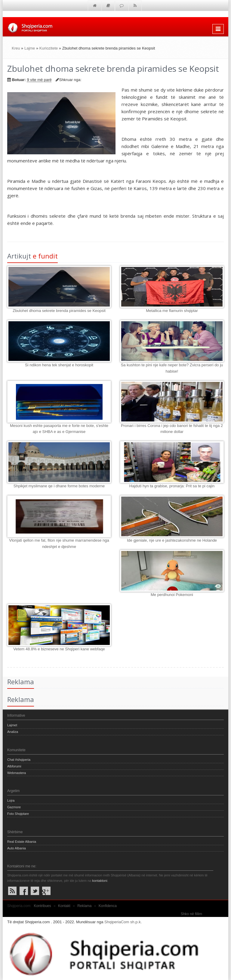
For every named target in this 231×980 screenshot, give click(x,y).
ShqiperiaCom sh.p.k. (123, 922)
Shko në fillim (191, 914)
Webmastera (17, 773)
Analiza (13, 732)
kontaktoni (100, 881)
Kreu (16, 48)
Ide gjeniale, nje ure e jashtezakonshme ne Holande (172, 540)
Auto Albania (17, 848)
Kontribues (42, 906)
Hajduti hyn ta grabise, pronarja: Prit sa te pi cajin (172, 486)
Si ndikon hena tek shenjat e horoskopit (59, 365)
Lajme (30, 48)
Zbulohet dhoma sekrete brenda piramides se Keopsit (59, 311)
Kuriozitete (49, 48)
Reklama (84, 906)
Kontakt (64, 906)
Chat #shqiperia (19, 760)
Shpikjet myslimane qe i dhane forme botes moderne (59, 486)
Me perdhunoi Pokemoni (172, 595)
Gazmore (14, 807)
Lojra (11, 800)
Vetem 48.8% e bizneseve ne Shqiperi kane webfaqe (59, 649)
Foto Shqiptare (18, 814)
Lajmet (12, 725)
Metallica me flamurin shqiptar (172, 311)
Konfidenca (108, 906)
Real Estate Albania (22, 842)
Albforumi (14, 766)
